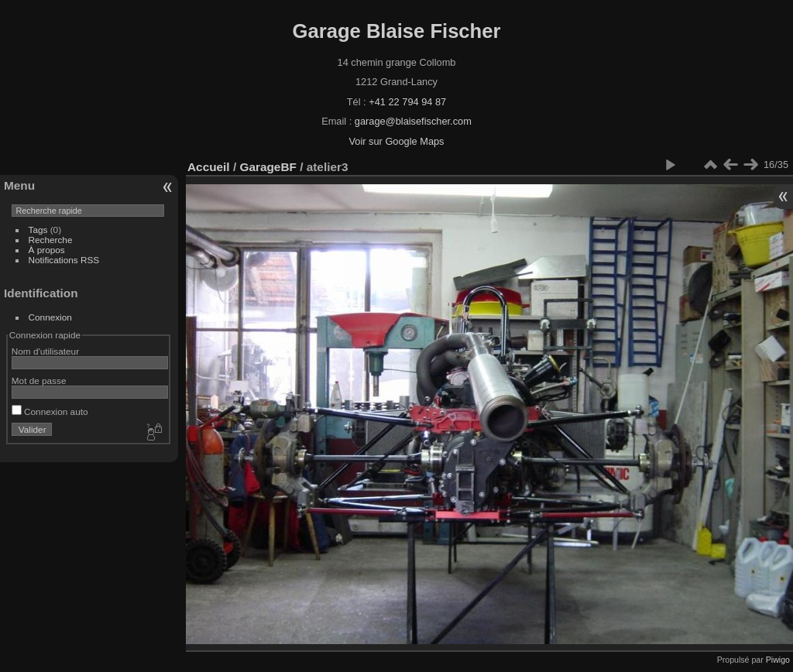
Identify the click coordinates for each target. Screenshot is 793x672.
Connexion (50, 317)
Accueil (209, 167)
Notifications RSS (64, 260)
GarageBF (268, 167)
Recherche (51, 240)
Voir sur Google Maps (396, 141)
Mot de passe (39, 381)
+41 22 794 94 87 (407, 102)
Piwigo (778, 660)
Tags (38, 230)
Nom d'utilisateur (45, 351)
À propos (47, 250)
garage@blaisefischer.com (413, 121)
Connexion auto (50, 411)
